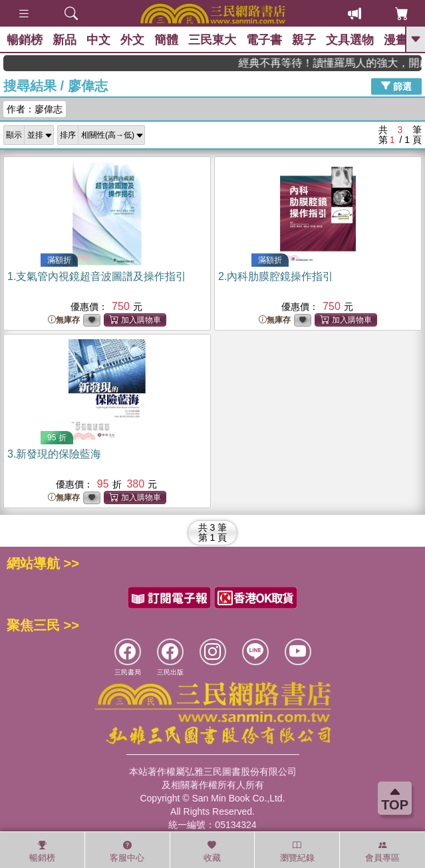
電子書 (264, 40)
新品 (65, 40)
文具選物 (350, 40)
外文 (132, 40)
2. (276, 276)
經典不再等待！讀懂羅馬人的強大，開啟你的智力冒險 (338, 63)
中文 (98, 40)
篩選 (396, 86)
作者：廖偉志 (35, 109)
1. (97, 276)
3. (54, 454)
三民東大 (212, 40)
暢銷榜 (25, 40)
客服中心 (127, 851)
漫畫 (396, 40)
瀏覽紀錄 (297, 851)
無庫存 (64, 320)
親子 (304, 40)
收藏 (212, 851)
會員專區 (382, 851)
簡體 (166, 40)
